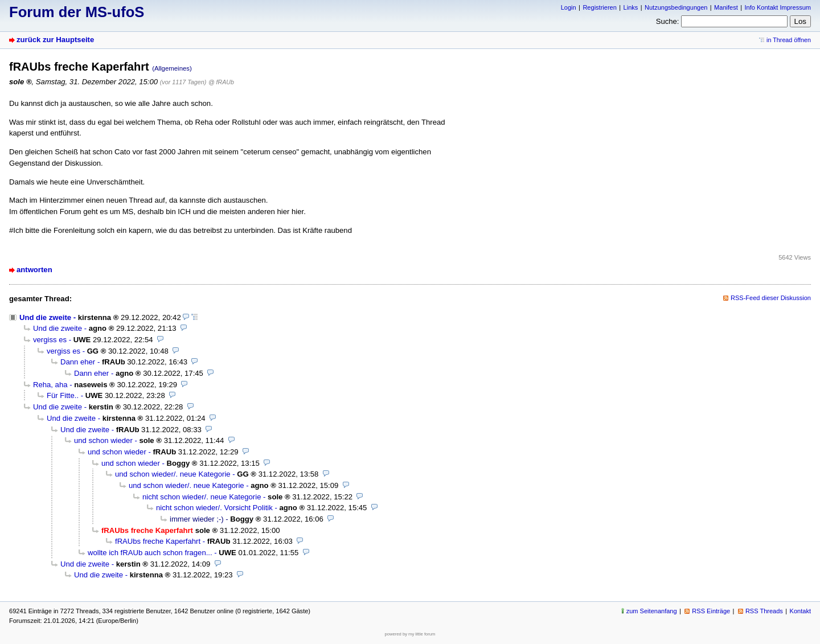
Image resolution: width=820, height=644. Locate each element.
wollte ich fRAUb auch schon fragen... (150, 553)
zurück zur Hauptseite (55, 40)
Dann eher (78, 362)
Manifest (726, 7)
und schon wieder (103, 440)
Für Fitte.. (63, 395)
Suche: (668, 21)
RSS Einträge (711, 611)
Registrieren (599, 7)
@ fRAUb (221, 82)
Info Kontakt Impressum (778, 7)
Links (631, 7)
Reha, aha (50, 385)
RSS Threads (764, 611)
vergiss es (50, 340)
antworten (34, 270)
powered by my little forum (410, 634)
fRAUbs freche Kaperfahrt (158, 541)
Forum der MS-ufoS (77, 12)
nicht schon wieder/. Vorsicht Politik (214, 508)
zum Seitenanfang (652, 611)
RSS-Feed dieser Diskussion (771, 298)
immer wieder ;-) (197, 519)
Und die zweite (45, 317)
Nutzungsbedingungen (676, 7)
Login (569, 7)
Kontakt (800, 611)
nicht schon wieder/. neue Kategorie (202, 497)
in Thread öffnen (789, 40)
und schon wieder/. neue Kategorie (173, 474)
